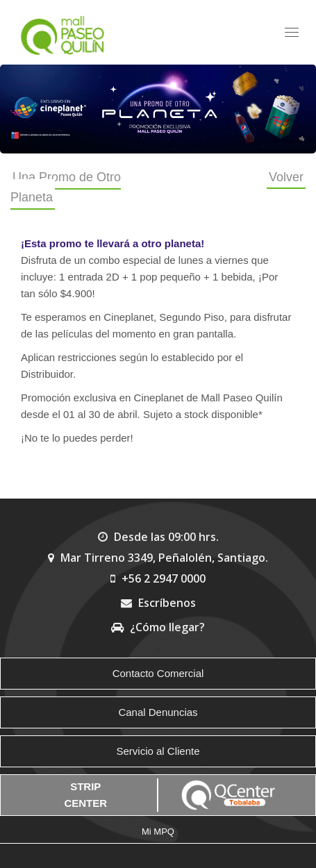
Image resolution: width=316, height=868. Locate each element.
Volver (286, 177)
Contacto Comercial (158, 673)
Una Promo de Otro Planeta (66, 187)
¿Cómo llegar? (158, 627)
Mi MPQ (158, 832)
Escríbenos (158, 603)
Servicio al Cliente (158, 751)
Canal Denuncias (158, 712)
